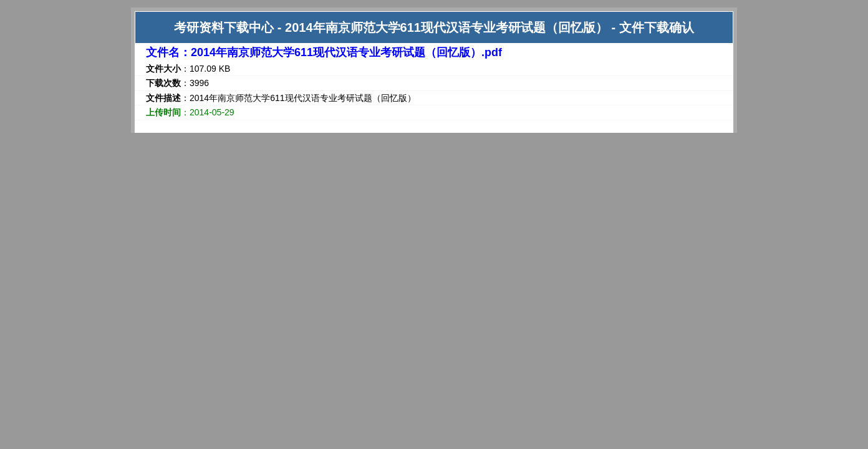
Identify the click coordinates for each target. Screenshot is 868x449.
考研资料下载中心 (224, 27)
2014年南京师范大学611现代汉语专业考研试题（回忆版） (446, 27)
